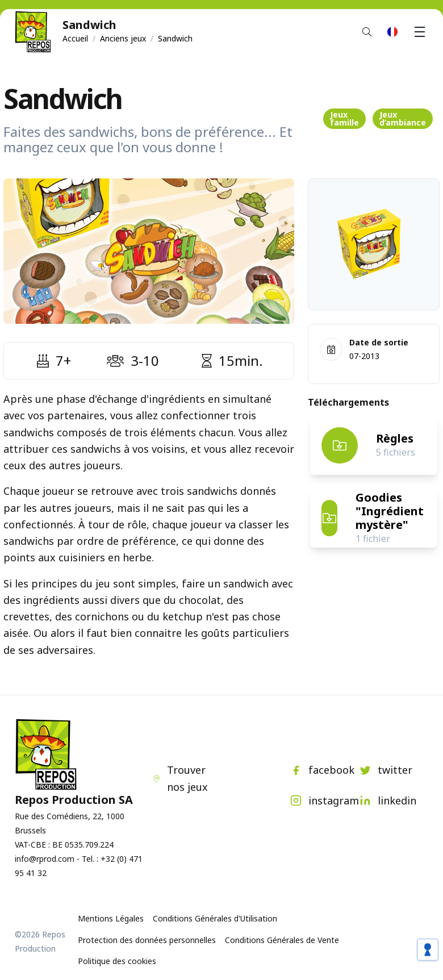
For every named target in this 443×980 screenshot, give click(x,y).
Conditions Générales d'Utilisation (215, 918)
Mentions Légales (111, 918)
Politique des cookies (117, 961)
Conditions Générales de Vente (282, 940)
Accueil (75, 38)
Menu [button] (421, 32)
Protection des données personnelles (147, 940)
